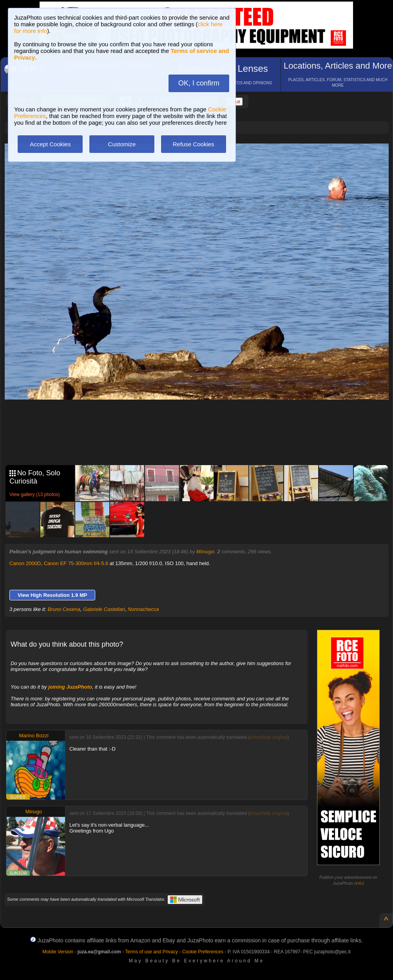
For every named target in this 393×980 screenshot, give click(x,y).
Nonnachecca (143, 609)
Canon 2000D (25, 563)
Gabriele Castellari (104, 609)
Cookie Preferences (203, 952)
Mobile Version (58, 952)
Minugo (205, 552)
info (359, 883)
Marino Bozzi (34, 735)
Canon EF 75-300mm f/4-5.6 (76, 563)
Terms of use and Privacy (151, 952)
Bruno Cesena (64, 609)
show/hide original (268, 737)
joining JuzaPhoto (70, 687)
